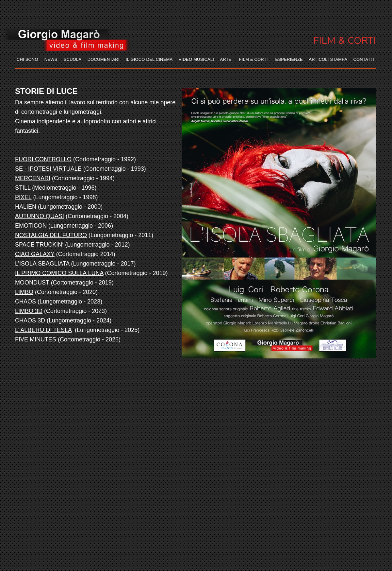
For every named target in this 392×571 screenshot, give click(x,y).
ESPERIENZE (289, 59)
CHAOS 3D (30, 320)
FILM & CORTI (253, 59)
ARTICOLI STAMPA (328, 59)
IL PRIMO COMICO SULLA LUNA (59, 273)
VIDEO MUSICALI (196, 59)
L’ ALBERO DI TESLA (43, 330)
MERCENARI (33, 178)
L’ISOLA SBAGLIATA (42, 264)
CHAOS (25, 302)
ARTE (226, 59)
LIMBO (24, 292)
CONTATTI (364, 59)
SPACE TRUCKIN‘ (39, 245)
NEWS (51, 59)
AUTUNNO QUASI (40, 216)
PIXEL (23, 197)
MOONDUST (32, 283)
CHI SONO (27, 59)
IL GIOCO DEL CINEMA (149, 59)
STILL (23, 188)
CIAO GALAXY (35, 254)
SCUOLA (73, 59)
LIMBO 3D (29, 311)
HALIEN (26, 207)
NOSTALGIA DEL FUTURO (51, 235)
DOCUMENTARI (104, 59)
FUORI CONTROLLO (43, 159)
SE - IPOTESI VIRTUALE (48, 169)
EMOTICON (31, 226)
